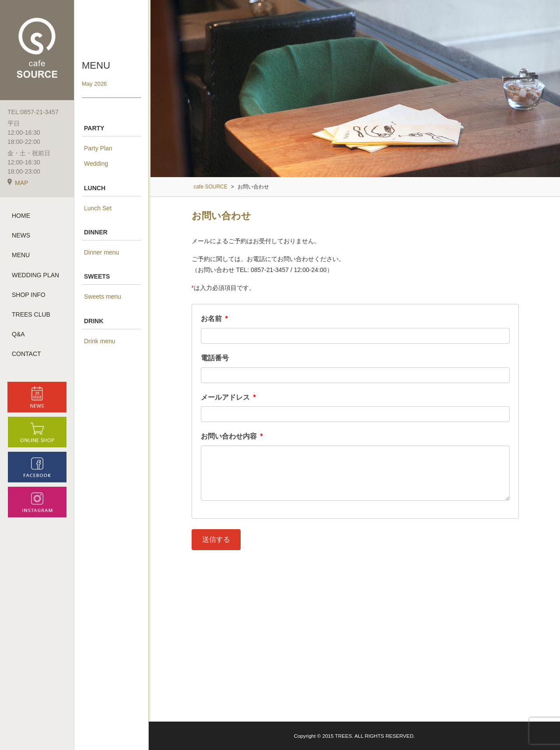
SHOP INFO (29, 295)
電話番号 (215, 358)
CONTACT (26, 354)
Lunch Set (98, 208)
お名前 (214, 319)
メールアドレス (228, 397)
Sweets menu (103, 297)
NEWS (21, 235)
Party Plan (98, 148)
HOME (21, 216)
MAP (18, 183)
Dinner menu (101, 252)
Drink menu (100, 341)
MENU (21, 255)
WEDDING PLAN (35, 275)
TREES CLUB (31, 314)
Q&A (18, 334)
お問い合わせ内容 (232, 436)
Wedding (96, 164)
